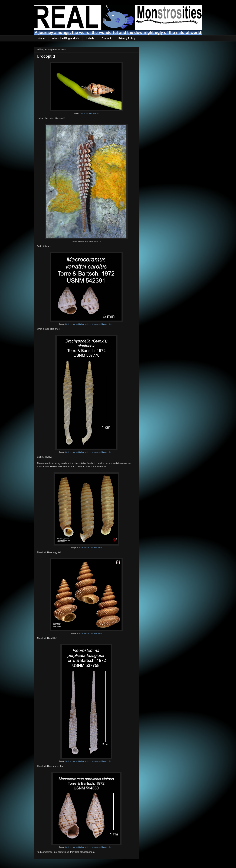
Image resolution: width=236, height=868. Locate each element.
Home (41, 38)
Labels (90, 38)
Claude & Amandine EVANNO (89, 548)
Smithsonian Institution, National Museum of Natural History (89, 324)
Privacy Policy (127, 38)
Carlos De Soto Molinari (89, 113)
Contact (106, 38)
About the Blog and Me (65, 38)
